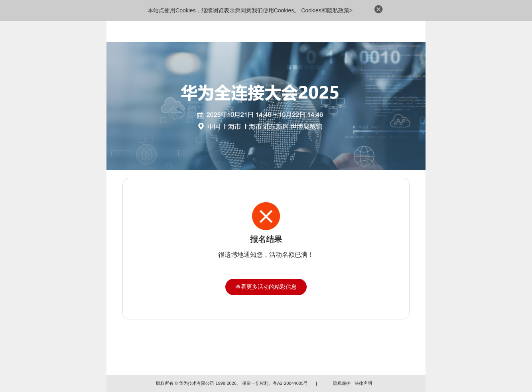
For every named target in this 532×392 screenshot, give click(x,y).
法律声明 (363, 383)
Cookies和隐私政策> (327, 10)
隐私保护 (342, 383)
